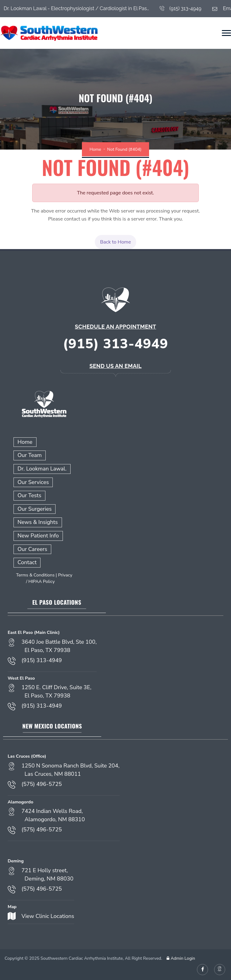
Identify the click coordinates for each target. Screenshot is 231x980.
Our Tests (29, 495)
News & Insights (38, 522)
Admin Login (180, 958)
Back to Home (115, 242)
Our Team (30, 455)
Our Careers (32, 549)
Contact (27, 562)
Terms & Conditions (35, 575)
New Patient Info (38, 536)
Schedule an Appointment (115, 327)
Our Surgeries (35, 509)
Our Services (33, 482)
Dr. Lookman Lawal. (42, 469)
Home (95, 149)
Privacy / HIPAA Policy (49, 578)
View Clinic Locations (48, 916)
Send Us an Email (115, 366)
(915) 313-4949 (180, 9)
